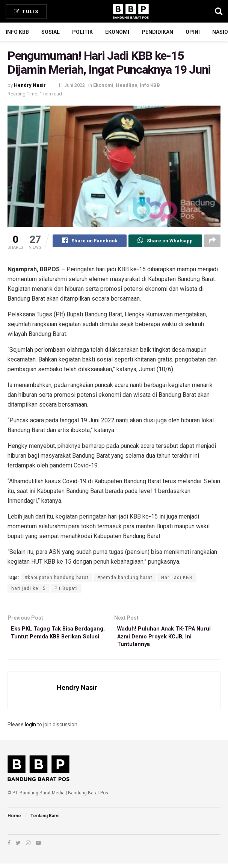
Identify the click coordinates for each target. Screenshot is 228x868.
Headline (127, 85)
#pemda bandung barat (125, 579)
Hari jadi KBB (177, 579)
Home (14, 820)
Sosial (51, 32)
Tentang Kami (45, 820)
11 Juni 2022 (71, 85)
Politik (82, 32)
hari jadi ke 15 (29, 590)
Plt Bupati (66, 590)
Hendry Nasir (30, 85)
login (30, 729)
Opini (193, 32)
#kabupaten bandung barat (57, 579)
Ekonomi (117, 32)
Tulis (26, 11)
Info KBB (17, 32)
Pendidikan (157, 32)
